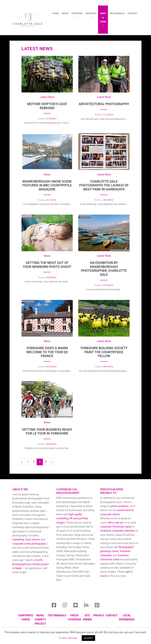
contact (132, 13)
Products (91, 13)
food (28, 540)
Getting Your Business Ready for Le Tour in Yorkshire (47, 432)
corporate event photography (29, 544)
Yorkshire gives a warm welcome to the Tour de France (47, 352)
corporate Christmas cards (116, 527)
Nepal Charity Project (40, 620)
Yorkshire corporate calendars (118, 531)
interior (36, 540)
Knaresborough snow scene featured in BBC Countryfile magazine (47, 185)
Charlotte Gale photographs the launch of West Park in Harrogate (104, 185)
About (65, 13)
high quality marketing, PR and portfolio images (72, 519)
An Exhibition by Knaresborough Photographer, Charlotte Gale (104, 269)
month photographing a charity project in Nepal (31, 564)
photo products (119, 506)
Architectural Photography (104, 104)
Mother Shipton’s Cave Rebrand (47, 106)
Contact (112, 616)
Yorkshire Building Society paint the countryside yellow (104, 352)
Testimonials (117, 13)
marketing (18, 540)
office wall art (115, 523)
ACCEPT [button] (88, 638)
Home (56, 13)
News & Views (103, 17)
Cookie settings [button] (68, 638)
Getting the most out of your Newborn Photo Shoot (47, 265)
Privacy (99, 616)
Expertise (77, 13)
